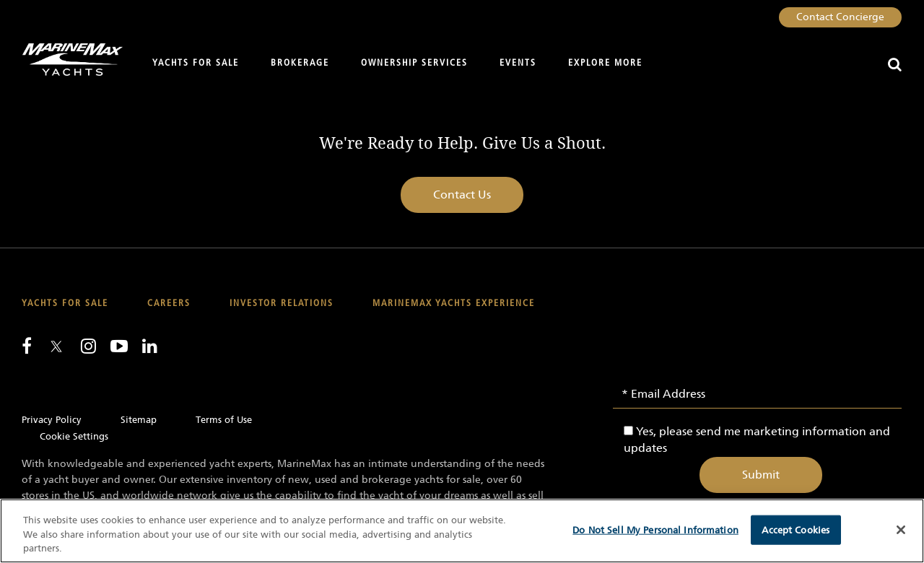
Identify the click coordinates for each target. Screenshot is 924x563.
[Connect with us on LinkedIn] (150, 346)
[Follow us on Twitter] (56, 348)
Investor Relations (282, 304)
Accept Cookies (796, 529)
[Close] (901, 530)
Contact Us (462, 195)
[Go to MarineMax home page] (67, 60)
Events (518, 63)
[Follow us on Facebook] (27, 346)
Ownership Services (414, 63)
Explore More (605, 63)
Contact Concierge (840, 17)
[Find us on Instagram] (88, 346)
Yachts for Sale (196, 63)
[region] (462, 531)
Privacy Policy (52, 420)
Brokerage (300, 63)
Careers (169, 304)
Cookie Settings (74, 436)
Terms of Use (224, 420)
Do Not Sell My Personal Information (655, 529)
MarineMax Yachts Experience (454, 304)
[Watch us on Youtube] (119, 346)
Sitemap (139, 420)
